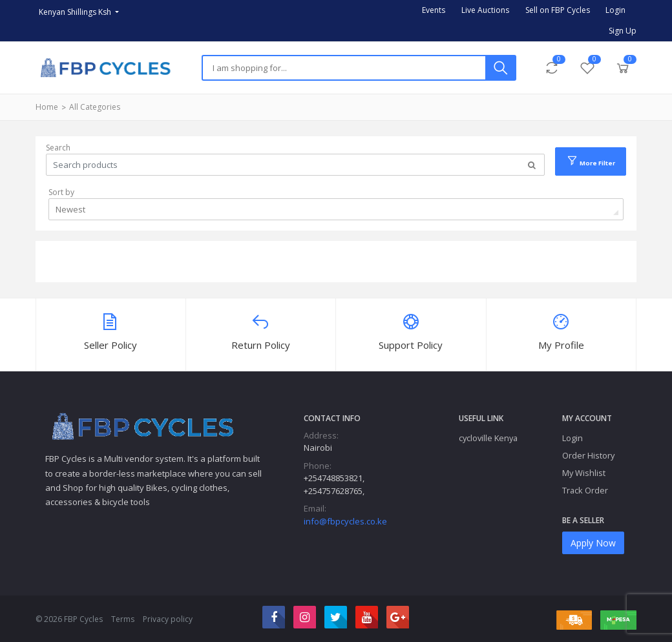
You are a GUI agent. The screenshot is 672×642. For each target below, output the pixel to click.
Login (615, 10)
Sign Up (623, 31)
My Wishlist (584, 473)
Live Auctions (485, 10)
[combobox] (336, 209)
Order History (588, 455)
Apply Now (593, 543)
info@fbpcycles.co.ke (345, 521)
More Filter (591, 161)
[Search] (344, 68)
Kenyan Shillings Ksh (76, 12)
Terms (123, 619)
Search (58, 148)
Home (47, 107)
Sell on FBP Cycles (558, 10)
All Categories (95, 107)
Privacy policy (168, 619)
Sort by (61, 192)
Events (434, 10)
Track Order (585, 490)
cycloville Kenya (488, 438)
